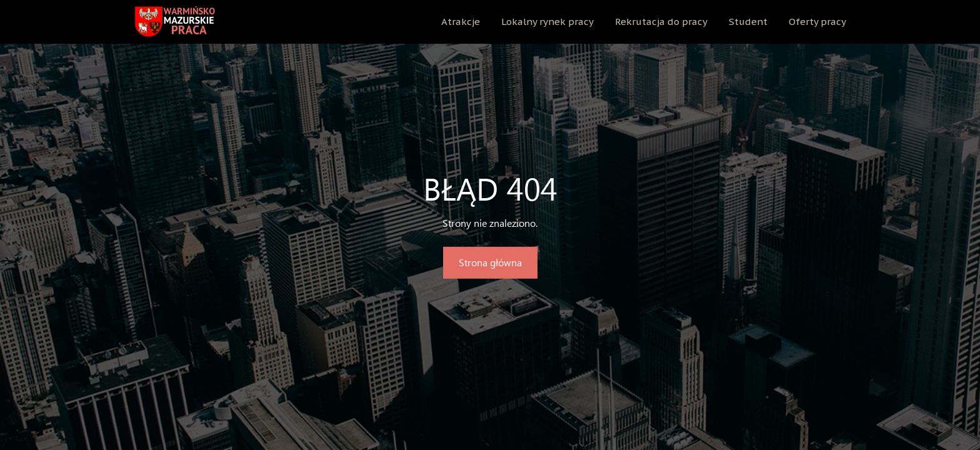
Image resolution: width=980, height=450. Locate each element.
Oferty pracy (817, 22)
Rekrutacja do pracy (661, 22)
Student (748, 22)
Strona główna (490, 262)
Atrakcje (461, 22)
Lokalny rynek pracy (547, 22)
